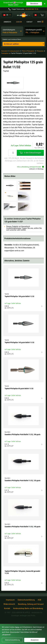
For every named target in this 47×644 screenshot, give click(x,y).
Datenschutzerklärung (26, 600)
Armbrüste (7, 22)
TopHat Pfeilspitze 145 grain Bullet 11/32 (19, 342)
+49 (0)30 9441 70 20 (32, 9)
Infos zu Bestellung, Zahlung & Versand (30, 167)
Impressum (10, 600)
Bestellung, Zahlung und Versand (31, 604)
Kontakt (30, 22)
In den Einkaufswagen (30, 153)
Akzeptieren (35, 640)
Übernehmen (34, 4)
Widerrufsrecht (9, 604)
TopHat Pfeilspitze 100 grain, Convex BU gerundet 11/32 (22, 572)
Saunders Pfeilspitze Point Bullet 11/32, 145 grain (22, 527)
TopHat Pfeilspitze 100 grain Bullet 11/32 (19, 296)
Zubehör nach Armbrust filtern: (12, 39)
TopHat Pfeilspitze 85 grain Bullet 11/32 (19, 389)
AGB (39, 600)
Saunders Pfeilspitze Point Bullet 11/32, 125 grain (22, 481)
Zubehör (19, 22)
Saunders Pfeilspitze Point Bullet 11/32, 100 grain (22, 434)
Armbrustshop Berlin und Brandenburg (28, 608)
